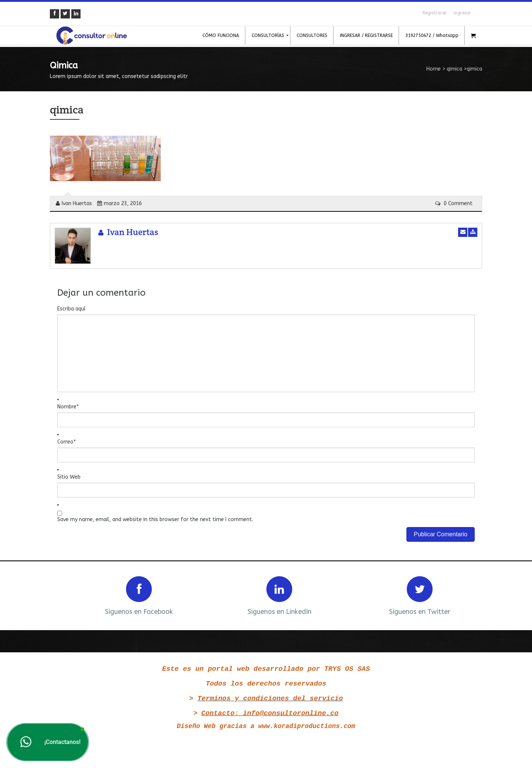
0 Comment (454, 203)
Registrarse (434, 13)
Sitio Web (69, 477)
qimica (454, 69)
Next (467, 595)
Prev (65, 595)
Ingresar (462, 13)
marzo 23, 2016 (120, 203)
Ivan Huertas (74, 203)
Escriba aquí (71, 309)
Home (434, 69)
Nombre (68, 407)
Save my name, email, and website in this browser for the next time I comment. (155, 519)
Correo (66, 442)
